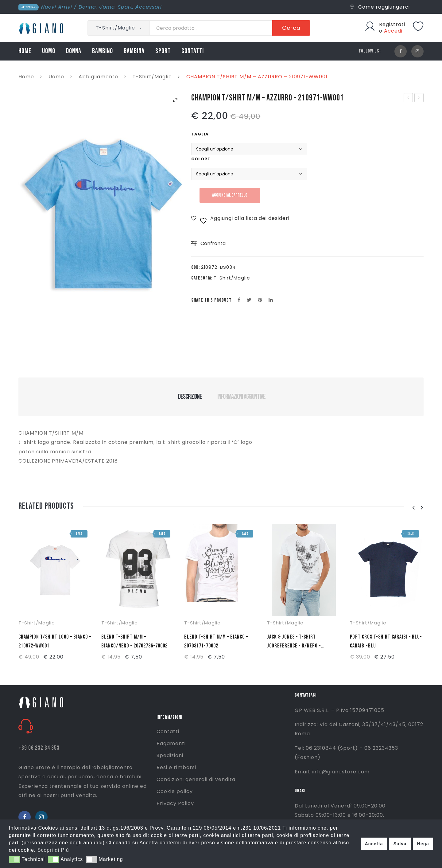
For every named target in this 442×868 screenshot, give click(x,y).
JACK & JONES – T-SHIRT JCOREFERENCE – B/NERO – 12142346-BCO (294, 642)
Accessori (149, 7)
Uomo (107, 7)
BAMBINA (134, 51)
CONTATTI (193, 51)
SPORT (163, 51)
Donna (87, 7)
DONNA (74, 51)
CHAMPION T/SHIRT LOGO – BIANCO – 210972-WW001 (55, 641)
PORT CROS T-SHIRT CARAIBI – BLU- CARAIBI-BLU (386, 641)
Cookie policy (175, 791)
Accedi (393, 31)
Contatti (168, 731)
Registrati (392, 24)
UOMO (49, 51)
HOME (25, 51)
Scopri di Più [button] (53, 850)
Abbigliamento (98, 77)
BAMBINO (103, 51)
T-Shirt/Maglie (152, 77)
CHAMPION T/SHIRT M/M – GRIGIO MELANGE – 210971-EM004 (419, 98)
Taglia (200, 134)
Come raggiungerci (380, 7)
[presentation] (413, 508)
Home (26, 77)
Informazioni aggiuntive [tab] (241, 397)
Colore (201, 159)
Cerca (291, 28)
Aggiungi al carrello (232, 195)
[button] (15, 860)
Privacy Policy (175, 803)
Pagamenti (171, 743)
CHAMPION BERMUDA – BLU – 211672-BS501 (408, 98)
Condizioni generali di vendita (196, 779)
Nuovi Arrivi (57, 7)
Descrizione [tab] (190, 397)
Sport (125, 7)
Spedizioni (170, 755)
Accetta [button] (374, 844)
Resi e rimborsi (176, 767)
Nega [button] (423, 844)
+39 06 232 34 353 (39, 748)
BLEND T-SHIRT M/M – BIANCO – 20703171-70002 (216, 641)
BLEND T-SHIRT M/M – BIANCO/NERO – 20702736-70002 (134, 641)
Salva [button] (400, 844)
